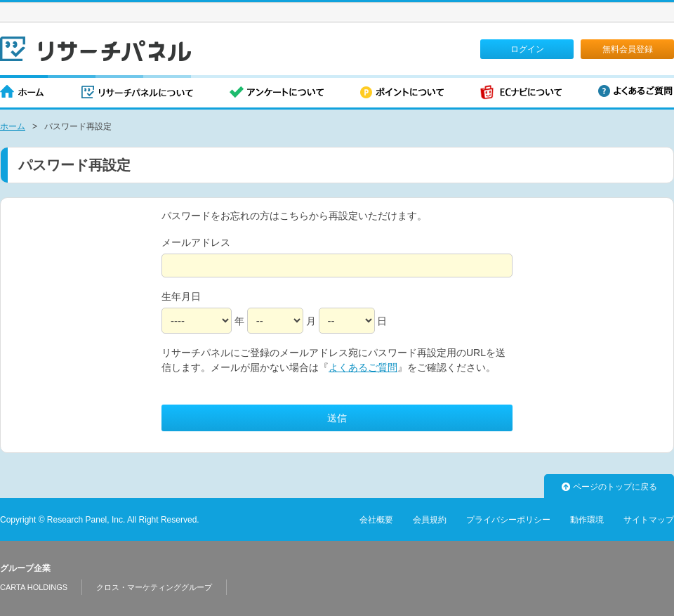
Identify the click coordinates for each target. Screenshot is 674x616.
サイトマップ (649, 520)
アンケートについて (277, 93)
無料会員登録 (628, 49)
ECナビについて (521, 93)
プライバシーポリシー (508, 520)
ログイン (527, 49)
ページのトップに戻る (609, 487)
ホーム (22, 93)
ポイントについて (402, 93)
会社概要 (376, 520)
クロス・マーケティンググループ (154, 587)
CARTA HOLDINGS (34, 587)
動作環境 (587, 520)
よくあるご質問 (635, 91)
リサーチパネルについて (137, 93)
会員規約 (430, 520)
